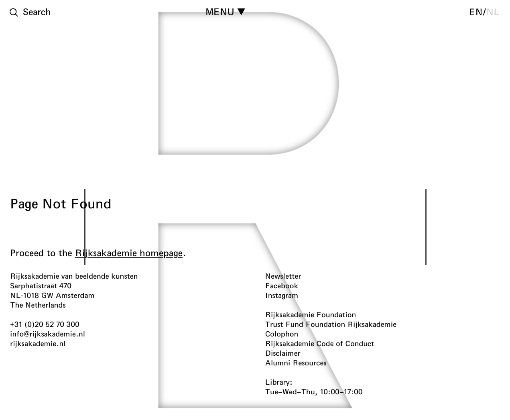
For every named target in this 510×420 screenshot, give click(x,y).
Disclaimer (283, 353)
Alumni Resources (296, 363)
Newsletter (283, 276)
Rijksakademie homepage (129, 253)
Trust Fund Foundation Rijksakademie (331, 324)
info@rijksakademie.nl (48, 334)
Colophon (282, 334)
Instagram (282, 295)
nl (493, 12)
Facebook (282, 285)
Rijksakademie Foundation (311, 314)
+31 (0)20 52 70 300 (45, 324)
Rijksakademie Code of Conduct (320, 343)
